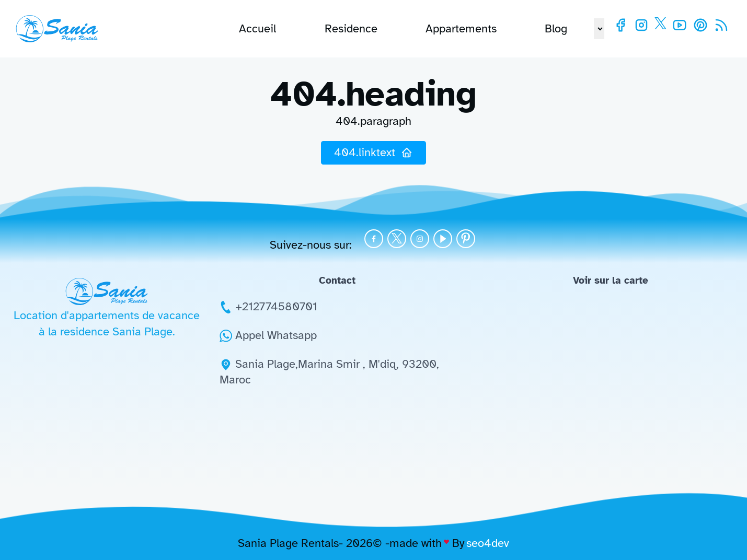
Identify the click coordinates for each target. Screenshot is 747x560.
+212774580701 (276, 306)
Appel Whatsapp (276, 335)
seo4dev (488, 543)
